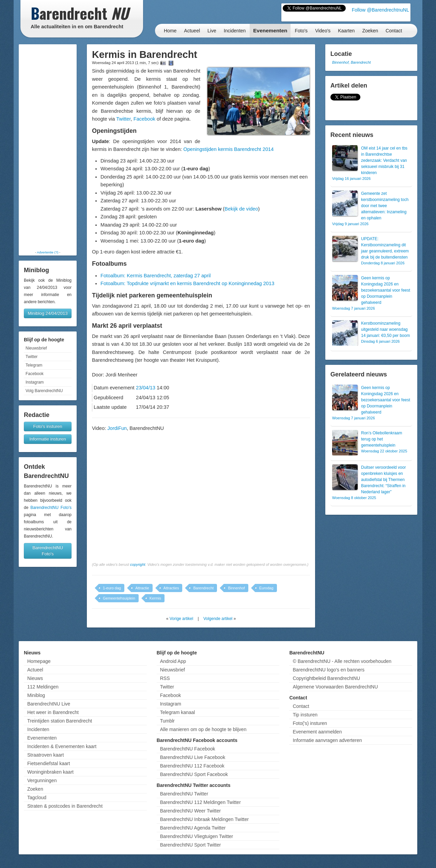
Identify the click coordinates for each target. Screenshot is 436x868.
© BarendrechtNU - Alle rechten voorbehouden (342, 661)
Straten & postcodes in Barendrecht (65, 806)
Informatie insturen (48, 439)
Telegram (34, 365)
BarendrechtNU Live (49, 704)
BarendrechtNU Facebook (188, 749)
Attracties (171, 588)
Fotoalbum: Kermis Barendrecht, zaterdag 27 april (156, 276)
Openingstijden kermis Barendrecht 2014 (228, 149)
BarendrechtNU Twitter (184, 794)
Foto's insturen (48, 426)
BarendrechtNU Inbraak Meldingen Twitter (204, 819)
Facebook (35, 374)
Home (170, 31)
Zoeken (370, 31)
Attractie (142, 588)
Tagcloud (37, 797)
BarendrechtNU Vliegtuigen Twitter (197, 836)
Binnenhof (236, 588)
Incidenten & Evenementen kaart (62, 746)
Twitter (32, 357)
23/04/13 (146, 388)
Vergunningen (42, 780)
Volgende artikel (218, 619)
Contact (394, 31)
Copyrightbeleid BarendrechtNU (326, 678)
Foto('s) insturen (310, 723)
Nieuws (35, 678)
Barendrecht (203, 588)
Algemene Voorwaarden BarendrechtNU (335, 687)
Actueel (192, 31)
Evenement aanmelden (317, 732)
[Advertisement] (48, 147)
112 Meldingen (43, 687)
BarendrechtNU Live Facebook (193, 757)
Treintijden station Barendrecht (60, 721)
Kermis (155, 598)
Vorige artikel (181, 619)
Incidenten (235, 31)
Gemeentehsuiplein (119, 598)
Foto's (301, 31)
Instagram (35, 382)
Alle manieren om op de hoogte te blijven (203, 729)
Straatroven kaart (45, 755)
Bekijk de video (241, 209)
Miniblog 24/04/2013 (48, 313)
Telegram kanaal (178, 712)
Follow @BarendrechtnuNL (380, 10)
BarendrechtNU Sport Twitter (191, 845)
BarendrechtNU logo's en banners (328, 670)
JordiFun (117, 428)
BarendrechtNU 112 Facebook (192, 766)
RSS (165, 678)
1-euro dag (112, 588)
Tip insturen (305, 715)
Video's (323, 31)
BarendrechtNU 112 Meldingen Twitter (200, 802)
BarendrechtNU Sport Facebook (194, 774)
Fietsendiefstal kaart (49, 763)
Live (212, 31)
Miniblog (36, 695)
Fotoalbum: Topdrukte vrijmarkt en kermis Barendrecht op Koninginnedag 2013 (187, 283)
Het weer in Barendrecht (53, 712)
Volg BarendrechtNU (44, 391)
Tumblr (167, 721)
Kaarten (346, 31)
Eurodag (266, 588)
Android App (173, 661)
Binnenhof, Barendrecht (351, 62)
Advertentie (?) (48, 252)
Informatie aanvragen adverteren (327, 740)
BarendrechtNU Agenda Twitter (193, 828)
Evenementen (270, 30)
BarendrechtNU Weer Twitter (190, 811)
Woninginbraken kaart (50, 772)
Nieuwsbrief (36, 348)
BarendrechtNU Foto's (51, 508)
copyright (138, 564)
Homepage (39, 661)
